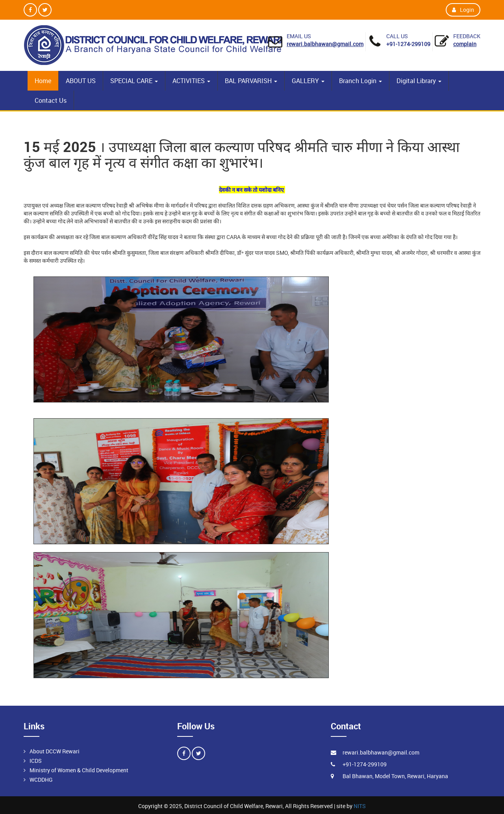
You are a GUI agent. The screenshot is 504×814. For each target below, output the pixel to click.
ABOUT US (81, 81)
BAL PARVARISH (251, 81)
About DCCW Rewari (55, 751)
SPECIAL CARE (134, 81)
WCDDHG (41, 780)
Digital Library (419, 81)
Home (43, 81)
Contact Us (51, 100)
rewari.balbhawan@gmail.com (325, 44)
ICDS (36, 761)
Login (463, 10)
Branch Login (360, 81)
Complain (465, 44)
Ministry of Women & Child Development (79, 770)
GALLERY (308, 81)
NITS (360, 806)
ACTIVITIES (191, 81)
